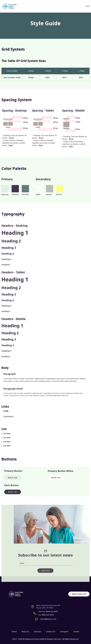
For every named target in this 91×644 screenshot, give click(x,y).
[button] (88, 6)
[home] (10, 6)
